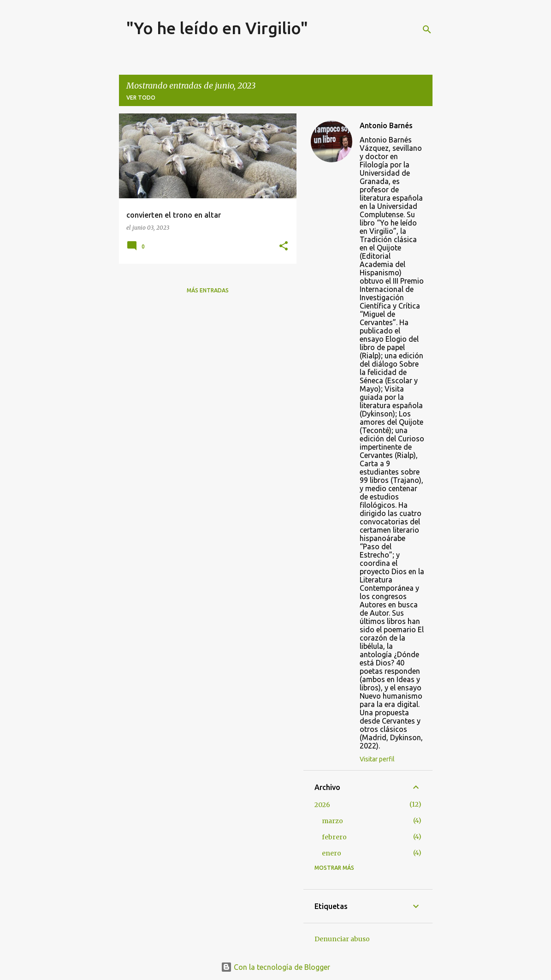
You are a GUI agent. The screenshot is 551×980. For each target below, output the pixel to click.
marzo (332, 821)
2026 (322, 805)
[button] (284, 246)
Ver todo (141, 98)
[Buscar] (427, 30)
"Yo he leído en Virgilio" (217, 28)
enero (332, 853)
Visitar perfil (377, 759)
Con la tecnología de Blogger (275, 967)
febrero (334, 837)
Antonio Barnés (386, 125)
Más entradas (208, 290)
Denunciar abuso (342, 939)
